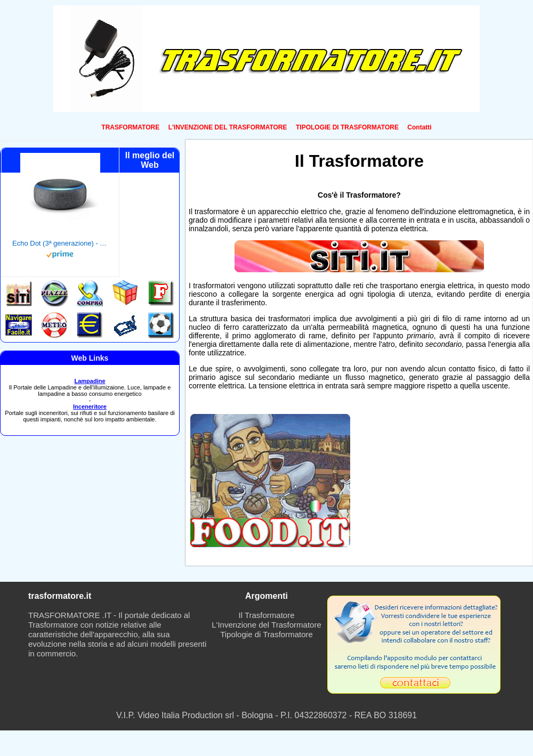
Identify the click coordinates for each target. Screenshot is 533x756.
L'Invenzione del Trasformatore (266, 625)
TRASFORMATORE (130, 127)
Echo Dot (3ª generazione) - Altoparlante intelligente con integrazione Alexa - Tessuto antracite (60, 243)
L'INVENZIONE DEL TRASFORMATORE (228, 127)
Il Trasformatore (266, 615)
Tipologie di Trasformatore (266, 634)
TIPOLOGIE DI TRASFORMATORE (347, 127)
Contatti (419, 127)
